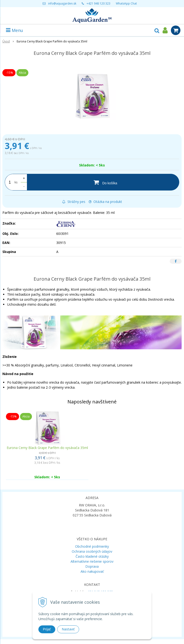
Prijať (47, 629)
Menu (15, 30)
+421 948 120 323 (98, 3)
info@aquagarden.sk (62, 3)
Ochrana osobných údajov (92, 551)
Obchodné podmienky (92, 546)
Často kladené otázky (92, 556)
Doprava (92, 566)
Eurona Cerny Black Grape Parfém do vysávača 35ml (47, 448)
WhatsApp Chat (126, 3)
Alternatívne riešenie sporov (92, 561)
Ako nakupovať (92, 571)
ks (16, 182)
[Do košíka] (103, 182)
